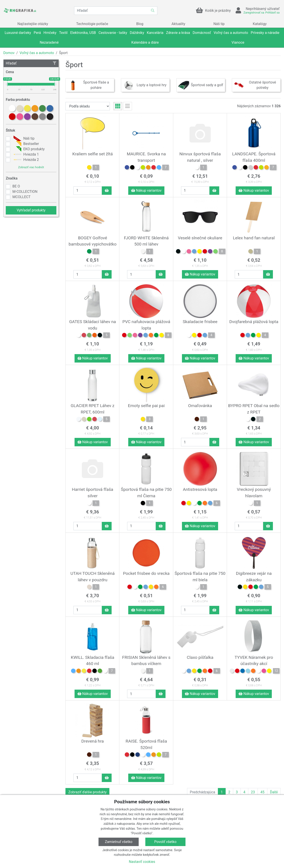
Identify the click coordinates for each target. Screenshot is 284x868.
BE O (16, 186)
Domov (9, 53)
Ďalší (274, 792)
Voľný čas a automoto (37, 53)
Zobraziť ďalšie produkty (87, 792)
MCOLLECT (21, 197)
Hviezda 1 (26, 154)
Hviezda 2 (26, 160)
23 (253, 792)
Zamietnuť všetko (119, 842)
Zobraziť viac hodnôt (31, 167)
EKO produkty (29, 149)
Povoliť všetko (165, 842)
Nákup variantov (146, 190)
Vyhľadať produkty (31, 210)
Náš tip (23, 138)
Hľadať (31, 63)
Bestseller (26, 144)
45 (262, 792)
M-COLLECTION (25, 192)
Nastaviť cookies (142, 862)
